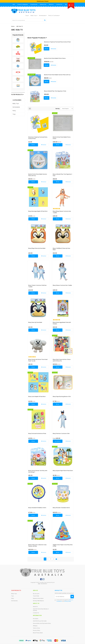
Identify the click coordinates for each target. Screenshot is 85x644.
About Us (51, 4)
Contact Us (59, 4)
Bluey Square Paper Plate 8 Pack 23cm (63, 471)
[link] (41, 579)
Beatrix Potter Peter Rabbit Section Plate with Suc (57, 75)
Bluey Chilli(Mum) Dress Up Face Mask (61, 249)
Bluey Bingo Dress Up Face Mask (37, 248)
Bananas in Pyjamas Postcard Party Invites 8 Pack (57, 42)
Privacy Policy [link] (37, 630)
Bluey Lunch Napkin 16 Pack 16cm (37, 396)
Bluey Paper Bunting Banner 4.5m (62, 396)
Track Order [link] (36, 596)
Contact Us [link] (36, 613)
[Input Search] (27, 20)
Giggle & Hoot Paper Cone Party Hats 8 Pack (63, 545)
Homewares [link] (16, 107)
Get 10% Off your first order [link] (40, 621)
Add (47, 49)
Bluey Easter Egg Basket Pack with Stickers (62, 323)
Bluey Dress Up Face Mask (35, 322)
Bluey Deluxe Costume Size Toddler (62, 285)
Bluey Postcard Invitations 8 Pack (37, 433)
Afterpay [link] (35, 626)
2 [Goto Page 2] (48, 559)
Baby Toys (34, 15)
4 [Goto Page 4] (54, 559)
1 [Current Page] (45, 559)
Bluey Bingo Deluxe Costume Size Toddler (62, 212)
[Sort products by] (67, 109)
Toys (27, 15)
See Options (58, 441)
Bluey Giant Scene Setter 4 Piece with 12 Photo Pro (62, 360)
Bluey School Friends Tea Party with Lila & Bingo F (38, 471)
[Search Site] (45, 20)
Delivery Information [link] (38, 598)
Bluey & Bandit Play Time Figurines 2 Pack (55, 91)
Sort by (58, 109)
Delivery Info (43, 4)
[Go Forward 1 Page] (56, 559)
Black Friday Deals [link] (38, 633)
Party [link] (14, 111)
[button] (53, 49)
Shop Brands (34, 4)
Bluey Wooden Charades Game (61, 508)
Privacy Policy (68, 601)
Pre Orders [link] (36, 619)
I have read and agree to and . (64, 601)
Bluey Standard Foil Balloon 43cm (37, 508)
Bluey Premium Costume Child (61, 433)
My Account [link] (36, 594)
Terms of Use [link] (36, 628)
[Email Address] (63, 597)
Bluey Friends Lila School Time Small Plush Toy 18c (38, 360)
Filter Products (18, 95)
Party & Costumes (54, 15)
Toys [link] (14, 114)
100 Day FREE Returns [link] (38, 601)
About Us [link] (35, 607)
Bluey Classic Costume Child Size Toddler (37, 286)
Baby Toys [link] (16, 103)
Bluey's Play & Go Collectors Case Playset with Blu (37, 545)
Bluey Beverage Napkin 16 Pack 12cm (38, 211)
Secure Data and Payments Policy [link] (42, 623)
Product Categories (23, 4)
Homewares (43, 15)
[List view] (30, 109)
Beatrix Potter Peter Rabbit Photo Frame (55, 58)
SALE (14, 4)
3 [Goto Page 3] (51, 559)
